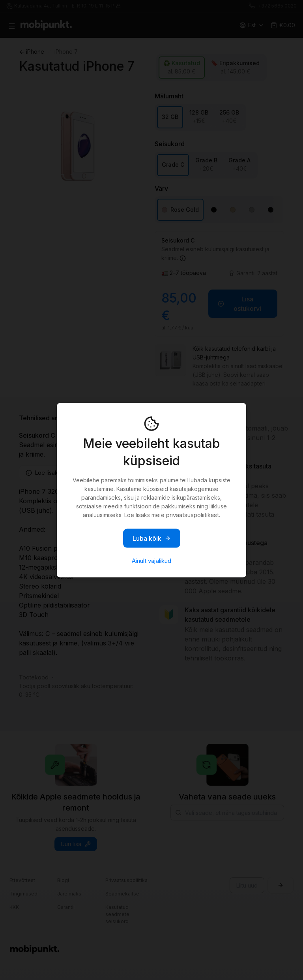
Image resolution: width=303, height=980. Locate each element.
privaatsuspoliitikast (193, 514)
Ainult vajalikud (151, 560)
